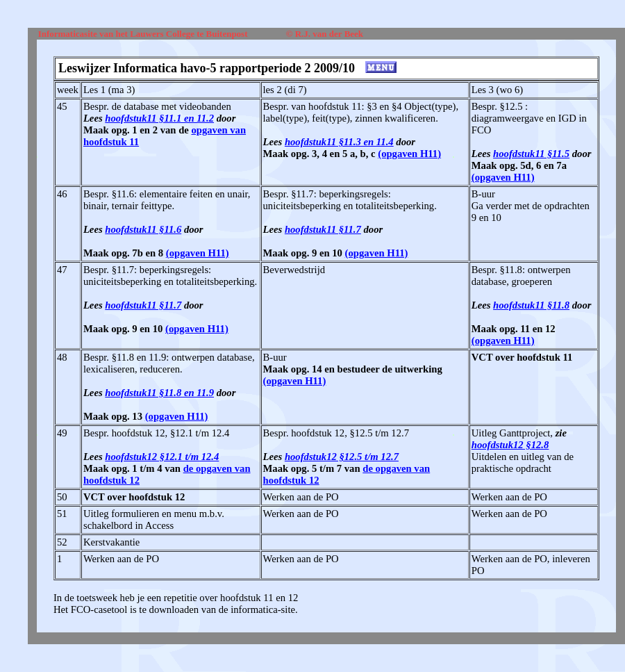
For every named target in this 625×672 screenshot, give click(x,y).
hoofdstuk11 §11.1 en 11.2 (159, 118)
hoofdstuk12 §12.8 (510, 445)
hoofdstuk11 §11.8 (531, 305)
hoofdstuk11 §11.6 (143, 229)
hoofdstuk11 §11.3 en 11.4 (339, 142)
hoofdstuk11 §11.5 (531, 154)
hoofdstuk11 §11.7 (323, 229)
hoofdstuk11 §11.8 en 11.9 (159, 393)
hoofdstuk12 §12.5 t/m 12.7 (342, 457)
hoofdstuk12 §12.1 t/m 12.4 (162, 457)
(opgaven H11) (409, 154)
